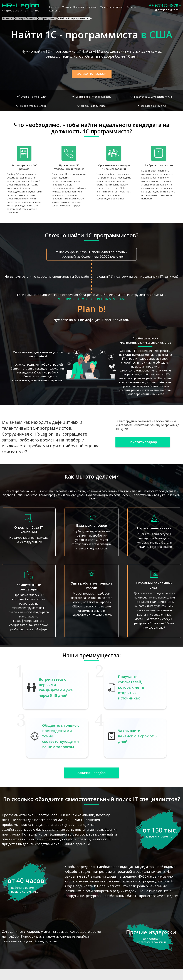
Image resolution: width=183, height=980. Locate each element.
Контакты (55, 11)
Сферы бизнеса (26, 18)
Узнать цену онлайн (112, 7)
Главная (54, 7)
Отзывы (132, 7)
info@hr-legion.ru (168, 9)
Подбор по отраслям (85, 7)
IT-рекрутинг (47, 18)
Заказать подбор (143, 442)
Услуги (66, 7)
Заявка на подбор (92, 74)
